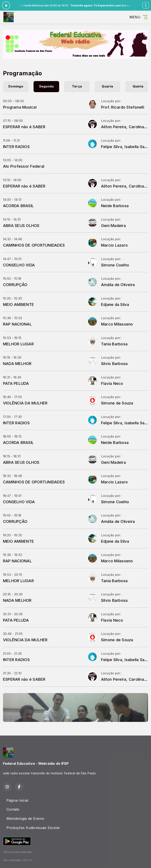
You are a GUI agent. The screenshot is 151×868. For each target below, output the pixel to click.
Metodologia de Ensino (25, 819)
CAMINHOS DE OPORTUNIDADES (34, 245)
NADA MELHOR (17, 363)
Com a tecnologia (18, 860)
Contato (13, 809)
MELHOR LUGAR (18, 344)
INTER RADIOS (16, 147)
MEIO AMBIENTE (18, 304)
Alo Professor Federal (24, 166)
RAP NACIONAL (17, 324)
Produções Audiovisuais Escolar (33, 828)
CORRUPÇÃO (15, 285)
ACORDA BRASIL (18, 206)
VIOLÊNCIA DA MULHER (25, 403)
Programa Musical (20, 107)
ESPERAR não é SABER (24, 127)
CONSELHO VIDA (19, 265)
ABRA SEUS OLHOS (21, 225)
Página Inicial (17, 800)
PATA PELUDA (16, 383)
